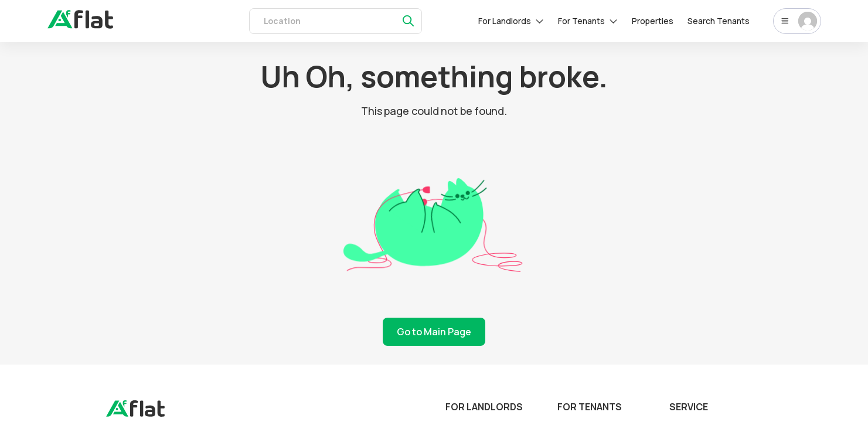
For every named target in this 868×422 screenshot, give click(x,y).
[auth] (80, 25)
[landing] (135, 414)
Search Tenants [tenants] (719, 21)
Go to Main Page (434, 332)
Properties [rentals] (653, 21)
